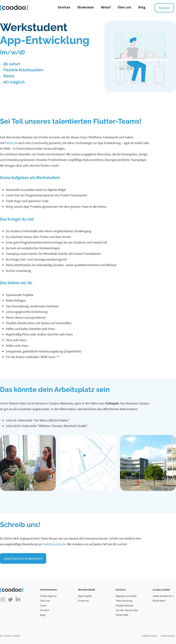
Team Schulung (124, 601)
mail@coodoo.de (54, 544)
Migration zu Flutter (126, 596)
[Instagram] (3, 599)
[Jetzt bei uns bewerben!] (23, 558)
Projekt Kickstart (124, 605)
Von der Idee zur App (127, 610)
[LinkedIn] (18, 599)
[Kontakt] (164, 8)
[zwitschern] (10, 599)
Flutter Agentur (48, 596)
